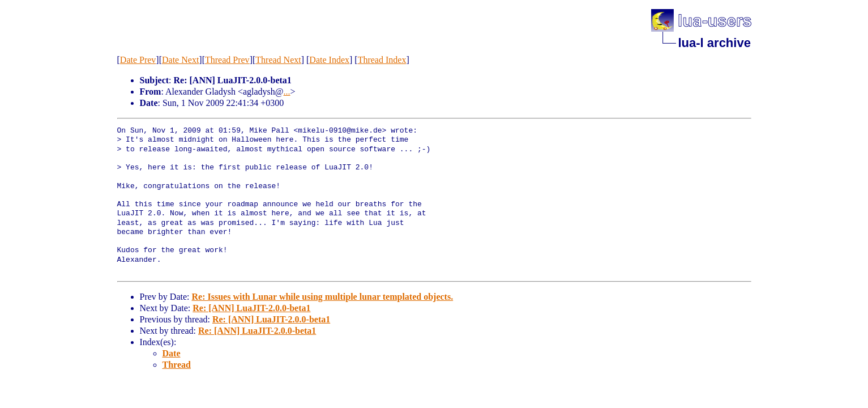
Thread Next (278, 60)
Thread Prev (227, 60)
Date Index (329, 60)
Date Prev (138, 60)
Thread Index (382, 60)
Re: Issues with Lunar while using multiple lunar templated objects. (322, 297)
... (287, 92)
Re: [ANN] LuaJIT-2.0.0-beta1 (251, 308)
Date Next (180, 60)
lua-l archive (715, 43)
